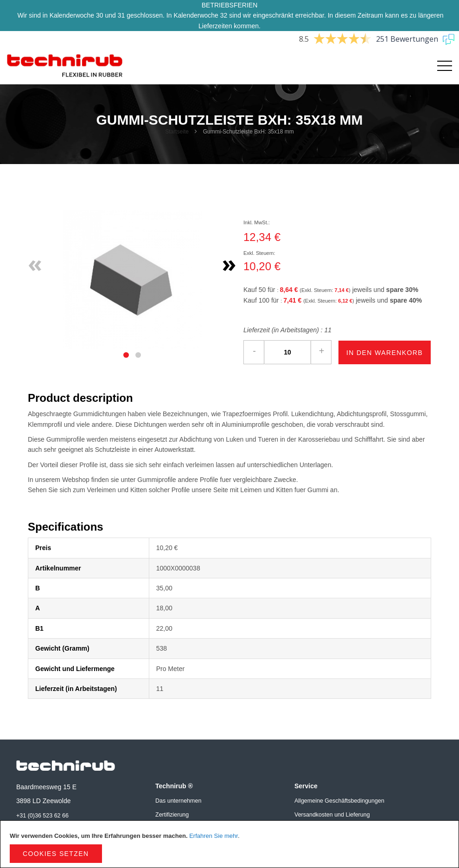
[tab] (126, 355)
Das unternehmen (178, 801)
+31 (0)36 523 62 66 (42, 816)
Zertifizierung (172, 815)
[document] (229, 844)
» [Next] (229, 263)
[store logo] (65, 66)
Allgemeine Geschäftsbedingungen (339, 801)
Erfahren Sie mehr (214, 836)
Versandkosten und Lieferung (332, 815)
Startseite (177, 132)
